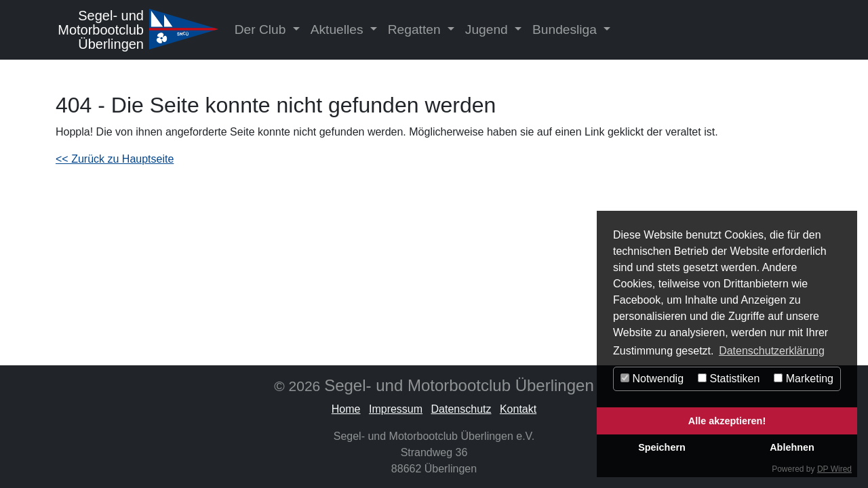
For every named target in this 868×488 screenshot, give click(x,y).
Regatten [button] (416, 29)
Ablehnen (792, 447)
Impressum (396, 409)
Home (346, 409)
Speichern (662, 447)
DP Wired (834, 469)
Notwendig (652, 379)
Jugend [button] (488, 29)
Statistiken (729, 379)
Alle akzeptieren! (727, 421)
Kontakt (518, 409)
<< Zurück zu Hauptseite (115, 159)
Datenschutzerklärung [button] (772, 351)
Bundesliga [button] (566, 29)
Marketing (804, 379)
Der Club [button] (262, 29)
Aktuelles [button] (339, 29)
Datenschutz (461, 409)
